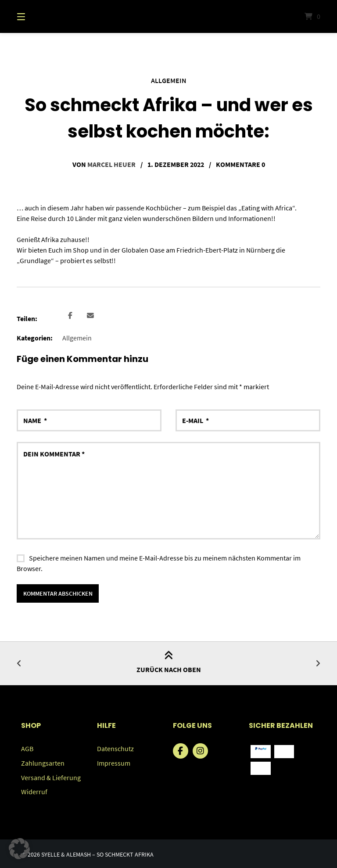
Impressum (114, 762)
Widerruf (34, 790)
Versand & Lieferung (51, 776)
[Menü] (36, 16)
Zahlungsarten (43, 762)
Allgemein (169, 80)
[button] (70, 316)
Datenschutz (115, 748)
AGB (27, 748)
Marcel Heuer (111, 164)
